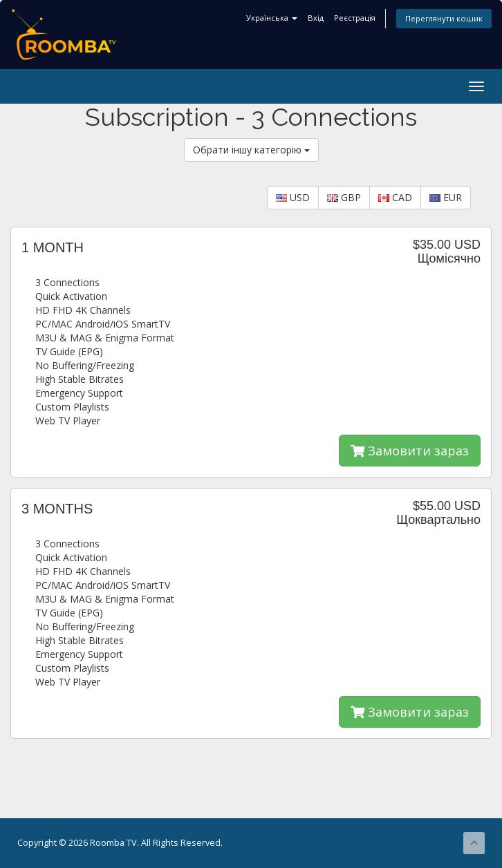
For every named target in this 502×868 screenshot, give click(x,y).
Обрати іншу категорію (251, 150)
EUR (446, 197)
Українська (272, 18)
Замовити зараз (410, 451)
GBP (344, 197)
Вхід (316, 18)
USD (293, 197)
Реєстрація (355, 18)
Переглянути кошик (444, 18)
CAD (395, 197)
